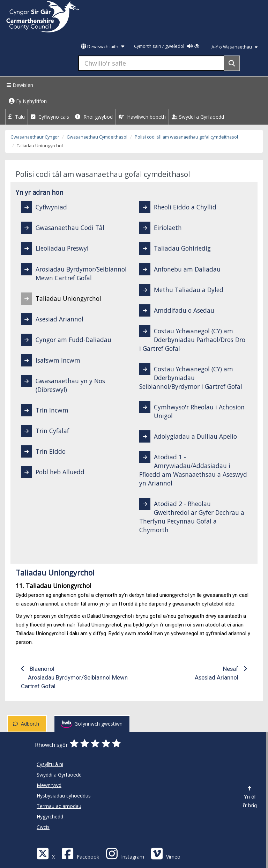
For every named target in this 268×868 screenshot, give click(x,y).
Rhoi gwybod (94, 117)
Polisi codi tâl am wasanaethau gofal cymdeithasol (186, 137)
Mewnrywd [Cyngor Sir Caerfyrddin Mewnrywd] (49, 785)
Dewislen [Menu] (19, 85)
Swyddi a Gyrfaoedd (198, 117)
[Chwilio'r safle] (151, 63)
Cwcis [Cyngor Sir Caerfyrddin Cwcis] (43, 827)
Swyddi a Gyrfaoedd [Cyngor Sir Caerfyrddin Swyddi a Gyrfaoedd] (59, 775)
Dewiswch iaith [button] (103, 47)
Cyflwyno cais (50, 117)
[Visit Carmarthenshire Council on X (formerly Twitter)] (46, 853)
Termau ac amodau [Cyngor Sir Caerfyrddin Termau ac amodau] (59, 806)
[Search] (232, 63)
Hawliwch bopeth (142, 117)
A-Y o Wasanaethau (234, 47)
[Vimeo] (166, 853)
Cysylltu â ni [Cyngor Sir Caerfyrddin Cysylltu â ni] (50, 764)
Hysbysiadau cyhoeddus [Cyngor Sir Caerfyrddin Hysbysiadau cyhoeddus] (64, 796)
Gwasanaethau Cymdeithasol (97, 137)
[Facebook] (80, 853)
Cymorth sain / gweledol (167, 46)
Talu (17, 117)
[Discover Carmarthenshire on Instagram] (125, 853)
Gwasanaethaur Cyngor (35, 137)
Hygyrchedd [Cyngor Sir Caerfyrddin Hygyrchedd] (50, 817)
